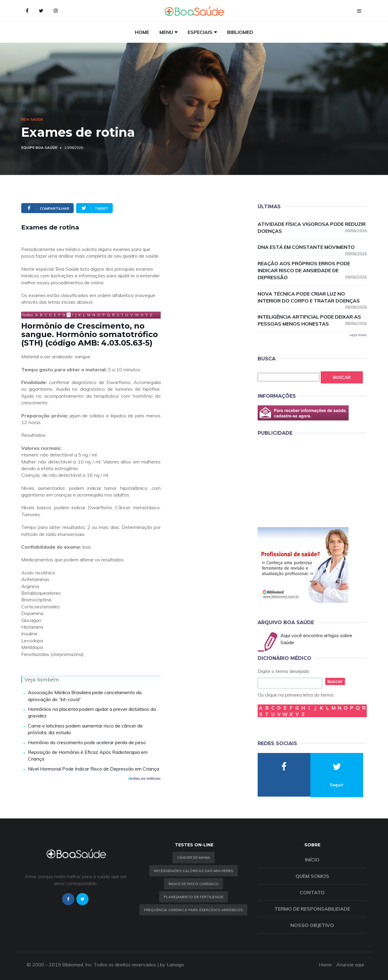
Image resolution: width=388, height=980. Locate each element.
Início (312, 860)
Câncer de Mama (194, 857)
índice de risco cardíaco (194, 884)
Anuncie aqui (350, 965)
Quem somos (312, 876)
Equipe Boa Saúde (39, 147)
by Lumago (172, 965)
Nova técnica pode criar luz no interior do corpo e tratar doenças (312, 298)
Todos (27, 315)
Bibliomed (240, 32)
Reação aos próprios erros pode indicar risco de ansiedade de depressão (312, 270)
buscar (335, 681)
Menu (166, 32)
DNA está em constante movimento (312, 247)
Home (142, 32)
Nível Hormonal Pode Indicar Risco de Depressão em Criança (94, 769)
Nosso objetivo (312, 925)
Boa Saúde (32, 119)
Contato (312, 892)
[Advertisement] (303, 480)
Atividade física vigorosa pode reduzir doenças (312, 227)
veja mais (358, 335)
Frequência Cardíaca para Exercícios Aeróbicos (193, 910)
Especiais (200, 32)
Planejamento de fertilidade (194, 897)
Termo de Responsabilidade (312, 909)
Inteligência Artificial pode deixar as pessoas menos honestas (312, 320)
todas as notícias (144, 778)
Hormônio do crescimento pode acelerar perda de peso (87, 742)
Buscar (342, 377)
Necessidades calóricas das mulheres (193, 871)
